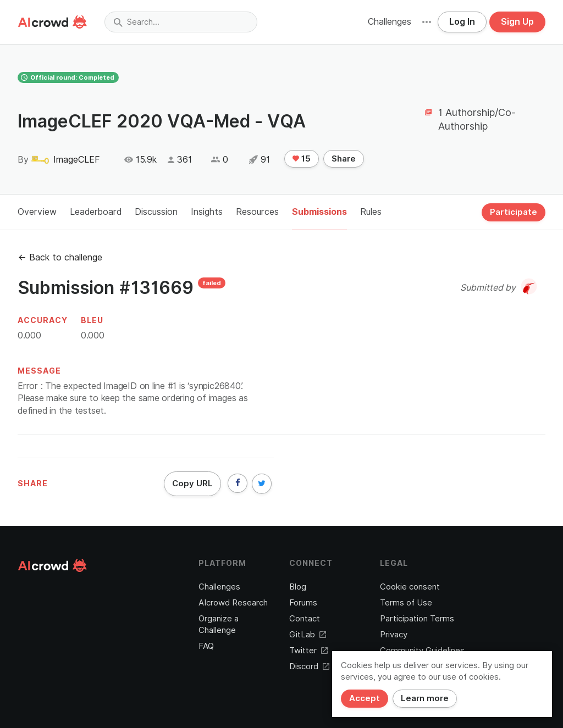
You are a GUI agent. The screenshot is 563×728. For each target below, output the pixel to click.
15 (302, 159)
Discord (309, 666)
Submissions (319, 212)
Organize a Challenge (219, 624)
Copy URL (192, 484)
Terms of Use (406, 603)
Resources (257, 212)
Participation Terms (417, 619)
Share (344, 159)
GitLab (308, 635)
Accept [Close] (365, 698)
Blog (298, 587)
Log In (462, 22)
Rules (371, 212)
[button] (427, 22)
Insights (207, 212)
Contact (305, 619)
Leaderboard (96, 212)
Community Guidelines (422, 651)
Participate (514, 212)
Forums (303, 603)
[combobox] (181, 22)
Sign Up (517, 22)
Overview (37, 212)
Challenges (390, 22)
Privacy (394, 635)
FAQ (206, 646)
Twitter (308, 651)
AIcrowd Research (233, 603)
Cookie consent (410, 587)
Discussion (156, 212)
